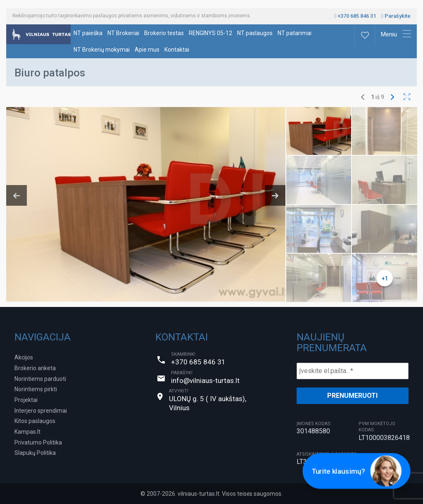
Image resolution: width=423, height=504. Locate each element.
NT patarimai (295, 33)
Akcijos (24, 357)
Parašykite (396, 16)
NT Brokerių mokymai (102, 50)
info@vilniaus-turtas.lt (205, 380)
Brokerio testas (164, 33)
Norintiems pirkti (36, 389)
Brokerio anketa (35, 368)
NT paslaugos (255, 33)
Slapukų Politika (35, 453)
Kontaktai (177, 50)
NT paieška (88, 33)
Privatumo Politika (38, 442)
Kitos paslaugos (35, 421)
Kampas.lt (27, 432)
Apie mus (147, 50)
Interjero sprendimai (41, 411)
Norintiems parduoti (40, 379)
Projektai (26, 400)
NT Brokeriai (123, 33)
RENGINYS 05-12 (210, 33)
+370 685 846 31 (355, 16)
